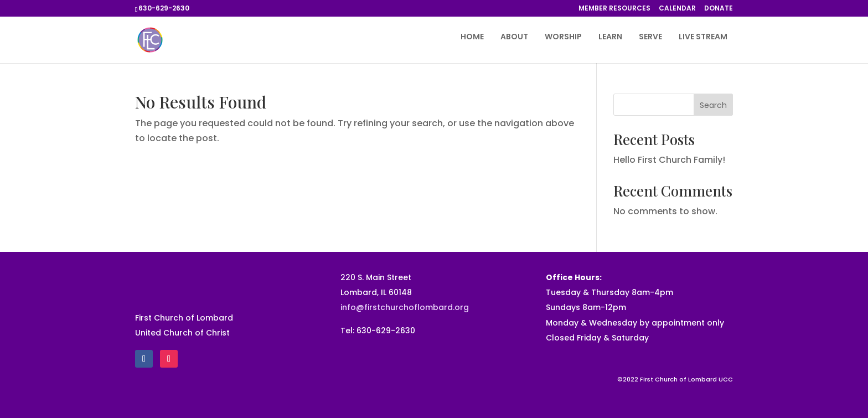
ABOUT (514, 37)
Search (713, 105)
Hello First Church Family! (669, 160)
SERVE (650, 37)
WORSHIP (563, 37)
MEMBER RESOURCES (614, 9)
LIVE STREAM (703, 37)
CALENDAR (677, 9)
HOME (472, 37)
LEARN (610, 37)
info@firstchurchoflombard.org (405, 307)
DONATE (719, 9)
